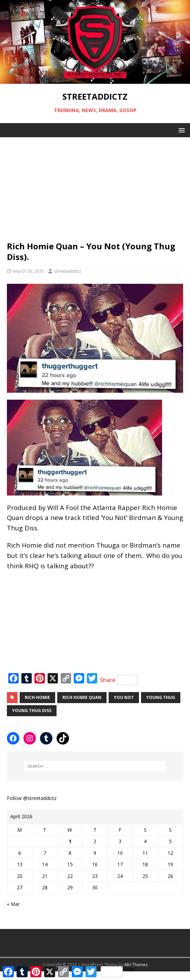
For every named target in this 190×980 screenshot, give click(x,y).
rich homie (37, 697)
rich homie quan (82, 697)
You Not (124, 697)
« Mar (13, 904)
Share (119, 680)
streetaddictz (68, 271)
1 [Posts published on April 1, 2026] (70, 841)
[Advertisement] (95, 186)
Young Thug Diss (32, 711)
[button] (181, 130)
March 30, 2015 (28, 271)
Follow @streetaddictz (32, 798)
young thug (161, 697)
